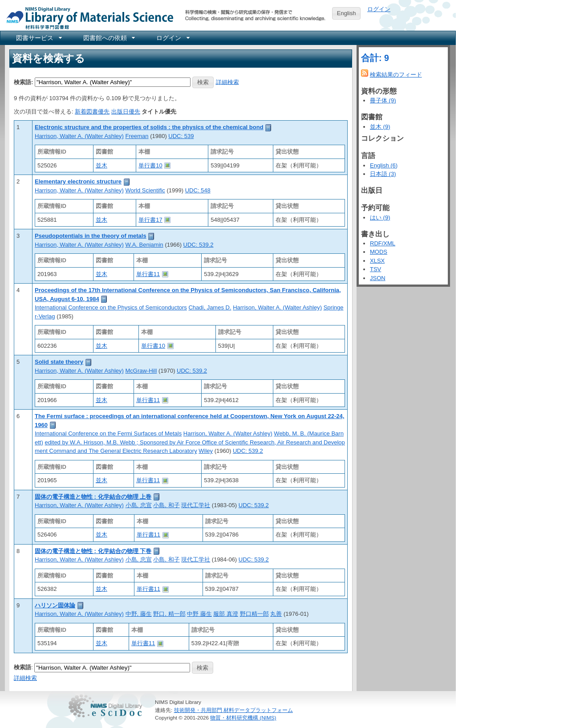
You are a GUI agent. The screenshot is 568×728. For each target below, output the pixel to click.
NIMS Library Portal (87, 18)
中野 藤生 (199, 614)
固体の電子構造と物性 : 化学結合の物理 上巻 (93, 497)
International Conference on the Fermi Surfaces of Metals (108, 433)
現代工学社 (196, 505)
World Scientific (145, 190)
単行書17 (150, 220)
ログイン (379, 9)
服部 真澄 (226, 614)
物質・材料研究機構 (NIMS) (243, 718)
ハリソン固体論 (55, 605)
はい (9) (380, 218)
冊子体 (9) (383, 100)
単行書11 (148, 274)
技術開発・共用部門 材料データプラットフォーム (233, 710)
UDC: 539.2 (199, 245)
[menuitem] (38, 38)
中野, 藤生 (139, 614)
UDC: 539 (181, 136)
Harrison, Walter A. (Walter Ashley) (79, 136)
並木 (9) (380, 127)
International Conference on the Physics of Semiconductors (111, 307)
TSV (375, 269)
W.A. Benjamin (144, 245)
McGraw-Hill (141, 371)
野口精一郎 (254, 614)
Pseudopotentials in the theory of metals (91, 236)
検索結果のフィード (396, 75)
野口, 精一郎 (169, 614)
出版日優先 (126, 112)
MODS (379, 252)
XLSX (377, 261)
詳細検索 (227, 82)
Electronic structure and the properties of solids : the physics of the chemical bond (149, 127)
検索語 (22, 667)
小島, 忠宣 (139, 505)
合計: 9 (375, 58)
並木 (101, 165)
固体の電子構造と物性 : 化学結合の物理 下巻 (93, 551)
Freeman (137, 136)
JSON (378, 278)
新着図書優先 (92, 112)
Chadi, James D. (210, 307)
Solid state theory (59, 362)
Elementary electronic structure (78, 181)
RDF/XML (383, 243)
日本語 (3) (383, 174)
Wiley (206, 451)
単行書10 (150, 165)
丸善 (276, 614)
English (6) (384, 165)
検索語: (23, 82)
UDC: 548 (198, 190)
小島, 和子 (166, 505)
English (347, 13)
